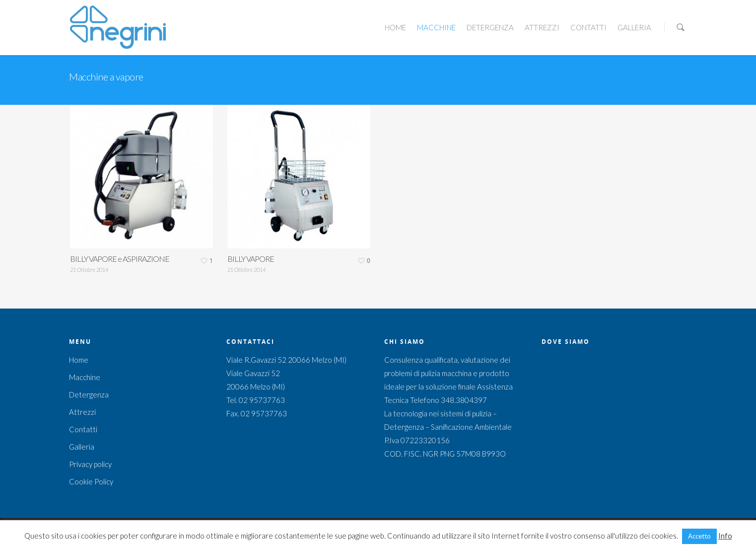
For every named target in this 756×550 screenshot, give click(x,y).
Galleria (634, 27)
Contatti (588, 27)
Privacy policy (90, 464)
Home (395, 27)
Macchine (436, 27)
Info (725, 536)
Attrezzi (542, 27)
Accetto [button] (699, 536)
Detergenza (490, 27)
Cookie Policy (91, 481)
